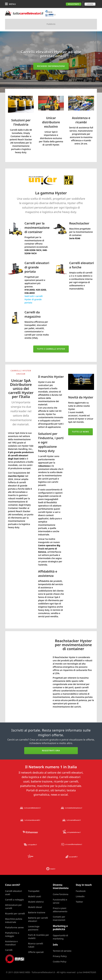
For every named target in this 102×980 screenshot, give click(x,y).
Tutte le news (80, 432)
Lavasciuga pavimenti (34, 928)
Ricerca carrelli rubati (36, 945)
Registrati (74, 4)
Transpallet (34, 891)
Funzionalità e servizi (60, 901)
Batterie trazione (37, 912)
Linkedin (80, 896)
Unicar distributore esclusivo (51, 122)
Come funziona (61, 894)
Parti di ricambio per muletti (39, 937)
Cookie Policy (60, 962)
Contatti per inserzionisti (59, 918)
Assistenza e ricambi (81, 120)
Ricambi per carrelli (15, 914)
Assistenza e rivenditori (11, 943)
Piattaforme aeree (14, 927)
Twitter (79, 902)
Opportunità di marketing (60, 937)
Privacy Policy (60, 956)
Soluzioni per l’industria (21, 122)
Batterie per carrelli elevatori (38, 919)
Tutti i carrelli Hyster (51, 349)
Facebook (81, 891)
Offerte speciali (36, 952)
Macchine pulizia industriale (14, 920)
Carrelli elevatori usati (13, 893)
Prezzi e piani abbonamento (60, 910)
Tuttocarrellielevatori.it (30, 13)
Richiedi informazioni (51, 66)
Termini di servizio (62, 951)
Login (90, 4)
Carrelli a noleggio (14, 900)
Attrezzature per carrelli (13, 907)
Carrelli (9, 950)
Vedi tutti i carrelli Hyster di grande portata (34, 299)
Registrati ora (51, 750)
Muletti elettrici (36, 902)
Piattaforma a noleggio (12, 934)
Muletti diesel (35, 907)
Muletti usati (34, 896)
